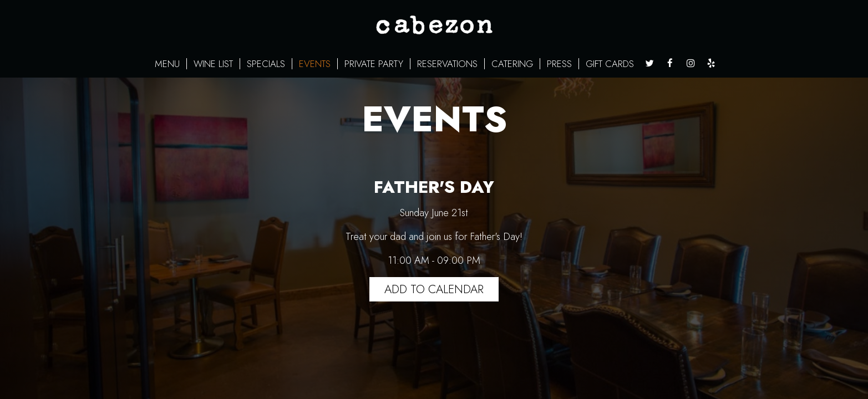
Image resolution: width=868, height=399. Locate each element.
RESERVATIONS (447, 64)
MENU (167, 64)
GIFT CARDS (610, 64)
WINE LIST (213, 64)
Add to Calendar (434, 289)
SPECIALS (266, 64)
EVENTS (315, 64)
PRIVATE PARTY (374, 64)
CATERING (512, 64)
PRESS (559, 64)
